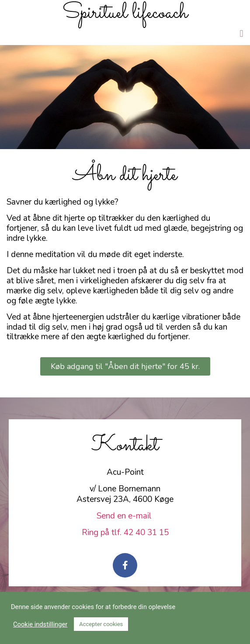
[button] (241, 33)
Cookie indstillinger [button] (40, 624)
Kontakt (125, 445)
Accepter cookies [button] (101, 624)
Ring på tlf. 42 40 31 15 (125, 533)
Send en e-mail (125, 516)
